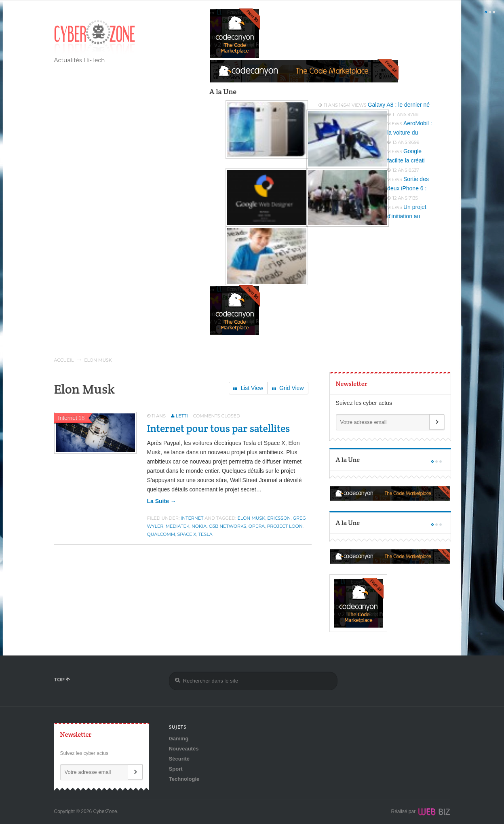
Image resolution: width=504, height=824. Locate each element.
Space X (187, 534)
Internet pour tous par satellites (219, 428)
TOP (62, 680)
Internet (192, 518)
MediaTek (177, 526)
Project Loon (285, 526)
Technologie (184, 779)
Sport (176, 769)
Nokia (199, 526)
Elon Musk (251, 518)
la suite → (162, 501)
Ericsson (279, 518)
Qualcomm (161, 534)
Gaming (179, 739)
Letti (182, 416)
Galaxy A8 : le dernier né (399, 105)
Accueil (64, 360)
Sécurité (179, 759)
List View (248, 389)
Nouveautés (184, 749)
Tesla (206, 534)
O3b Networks (228, 526)
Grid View (288, 389)
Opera (257, 526)
